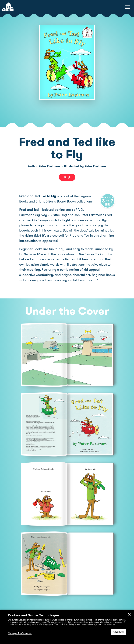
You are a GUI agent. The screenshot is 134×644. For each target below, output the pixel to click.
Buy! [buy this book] (67, 177)
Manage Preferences (20, 633)
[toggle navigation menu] (128, 7)
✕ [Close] (129, 615)
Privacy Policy (68, 624)
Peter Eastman (49, 166)
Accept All (118, 632)
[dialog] (67, 627)
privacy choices (108, 624)
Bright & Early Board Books (56, 201)
